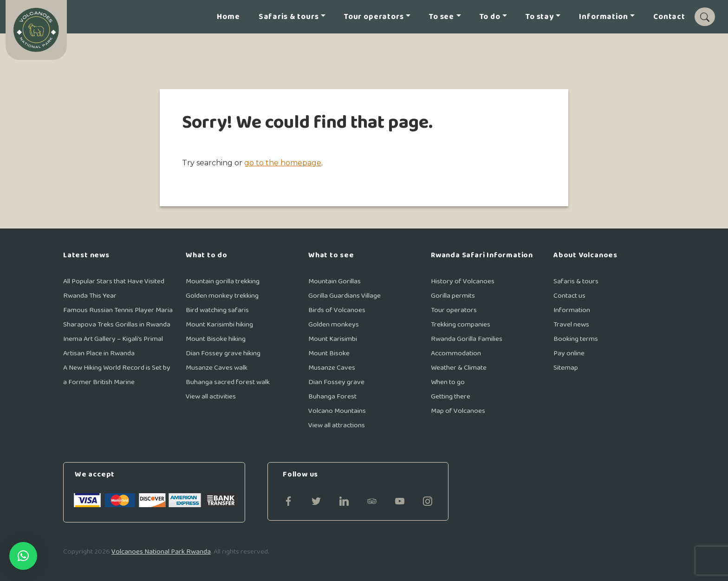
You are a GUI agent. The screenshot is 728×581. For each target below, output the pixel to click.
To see (442, 17)
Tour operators (374, 17)
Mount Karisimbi (333, 339)
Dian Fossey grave (336, 382)
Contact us (569, 296)
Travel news (571, 324)
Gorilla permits (453, 296)
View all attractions (337, 425)
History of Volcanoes (463, 281)
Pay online (569, 353)
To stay (540, 17)
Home (228, 17)
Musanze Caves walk (217, 368)
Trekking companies (461, 324)
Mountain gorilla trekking (223, 281)
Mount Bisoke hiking (216, 339)
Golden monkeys (334, 324)
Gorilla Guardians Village (344, 296)
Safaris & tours (289, 17)
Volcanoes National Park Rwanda (161, 552)
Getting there (451, 396)
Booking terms (576, 339)
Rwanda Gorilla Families (467, 339)
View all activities (211, 396)
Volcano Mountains (337, 411)
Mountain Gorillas (335, 281)
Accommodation (456, 353)
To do (490, 17)
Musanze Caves (332, 368)
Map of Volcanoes (458, 411)
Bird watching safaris (217, 310)
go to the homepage (283, 163)
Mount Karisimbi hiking (219, 324)
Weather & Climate (459, 368)
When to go (448, 382)
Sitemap (566, 368)
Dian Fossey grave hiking (223, 353)
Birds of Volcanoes (337, 310)
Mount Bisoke (329, 353)
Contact (669, 17)
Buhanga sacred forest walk (228, 382)
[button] (23, 556)
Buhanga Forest (332, 396)
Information (603, 17)
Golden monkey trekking (222, 296)
